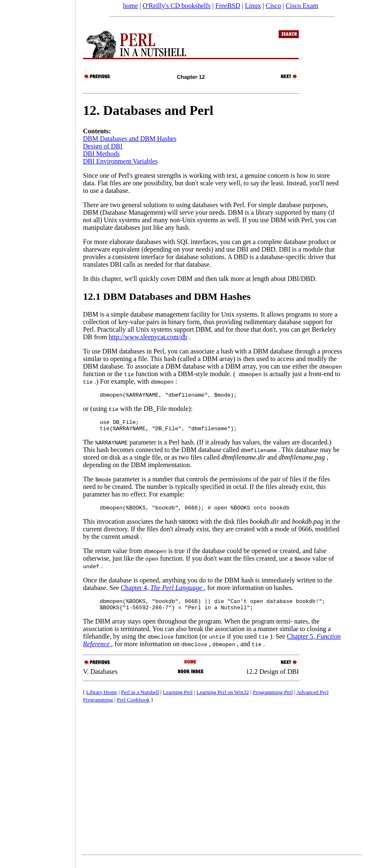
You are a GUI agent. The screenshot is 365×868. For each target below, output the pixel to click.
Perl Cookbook (133, 707)
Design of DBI (103, 146)
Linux (253, 6)
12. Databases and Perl (148, 110)
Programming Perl (273, 700)
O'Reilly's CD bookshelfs (176, 6)
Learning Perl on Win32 (223, 700)
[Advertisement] (38, 431)
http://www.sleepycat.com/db (148, 337)
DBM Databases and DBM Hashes (130, 139)
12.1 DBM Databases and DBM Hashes (167, 296)
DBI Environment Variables (120, 161)
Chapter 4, (162, 593)
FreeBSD (228, 6)
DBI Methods (101, 154)
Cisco (273, 6)
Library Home (102, 700)
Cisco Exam (302, 6)
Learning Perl (177, 700)
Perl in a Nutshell (140, 700)
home (131, 6)
